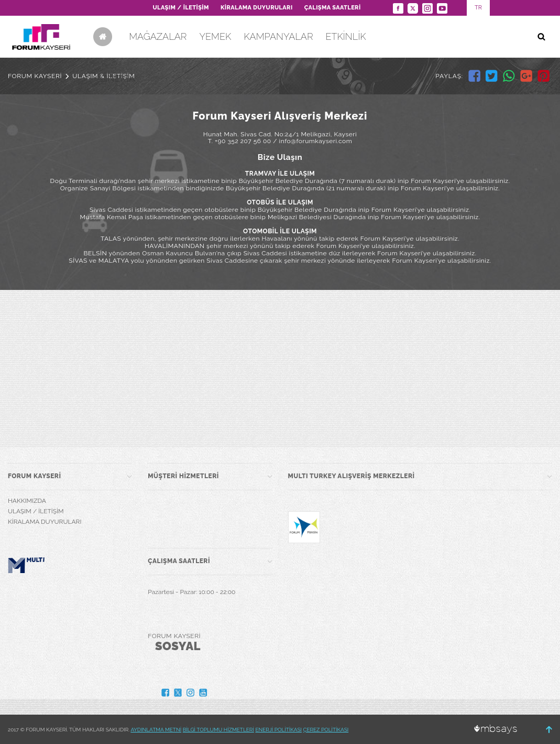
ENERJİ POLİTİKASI (278, 730)
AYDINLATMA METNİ (156, 730)
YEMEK (215, 36)
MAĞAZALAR (158, 36)
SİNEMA (117, 78)
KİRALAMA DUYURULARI (257, 8)
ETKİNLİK (346, 36)
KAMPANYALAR (278, 36)
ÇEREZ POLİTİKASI (326, 730)
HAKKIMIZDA (27, 501)
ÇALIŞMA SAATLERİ (333, 8)
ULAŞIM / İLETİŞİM (180, 8)
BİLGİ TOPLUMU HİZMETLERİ (218, 730)
